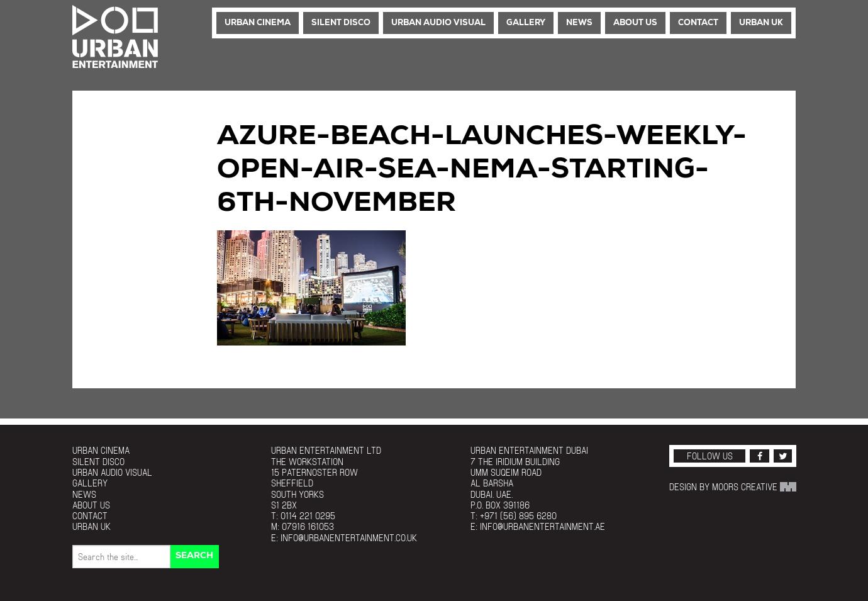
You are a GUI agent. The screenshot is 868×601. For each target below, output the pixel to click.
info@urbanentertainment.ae (542, 526)
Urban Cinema (258, 23)
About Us (635, 23)
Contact (698, 23)
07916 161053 (308, 526)
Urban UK (761, 23)
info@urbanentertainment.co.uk (349, 538)
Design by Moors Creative (733, 487)
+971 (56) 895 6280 (518, 516)
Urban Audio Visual (438, 23)
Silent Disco (341, 23)
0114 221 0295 (308, 516)
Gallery (526, 23)
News (579, 23)
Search (194, 556)
